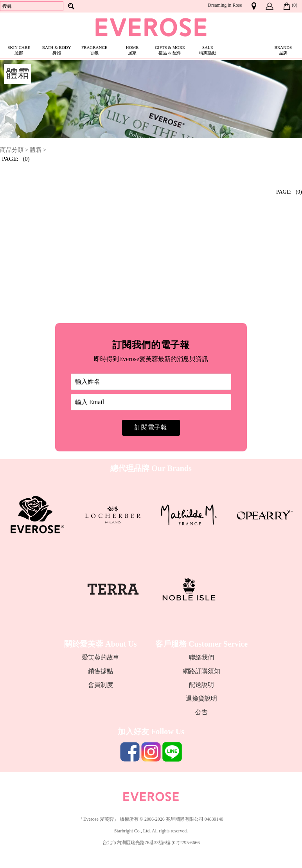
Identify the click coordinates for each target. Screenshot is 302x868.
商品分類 (12, 150)
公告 (201, 712)
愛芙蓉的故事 (101, 657)
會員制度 (101, 685)
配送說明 (201, 685)
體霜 (36, 150)
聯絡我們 (201, 657)
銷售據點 (101, 671)
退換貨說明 (201, 698)
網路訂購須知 (201, 671)
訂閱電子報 (151, 427)
